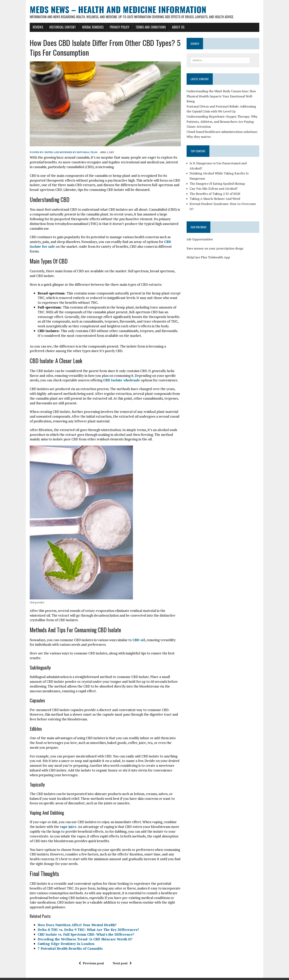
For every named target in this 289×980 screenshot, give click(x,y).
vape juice (60, 819)
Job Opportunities (200, 234)
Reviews (36, 27)
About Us (176, 27)
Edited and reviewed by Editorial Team (69, 154)
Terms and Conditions (149, 27)
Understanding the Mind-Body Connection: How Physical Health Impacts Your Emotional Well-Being (222, 96)
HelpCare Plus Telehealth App (209, 252)
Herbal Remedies (91, 27)
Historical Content (61, 27)
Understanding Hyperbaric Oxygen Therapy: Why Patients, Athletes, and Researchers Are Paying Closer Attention (223, 122)
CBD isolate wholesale (120, 372)
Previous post (91, 955)
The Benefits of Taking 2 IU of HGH (216, 189)
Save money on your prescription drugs (216, 243)
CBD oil (137, 632)
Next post (122, 955)
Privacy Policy (118, 27)
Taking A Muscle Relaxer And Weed (216, 194)
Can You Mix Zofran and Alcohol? (214, 184)
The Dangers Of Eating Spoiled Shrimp (218, 179)
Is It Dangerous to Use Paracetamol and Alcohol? (226, 163)
